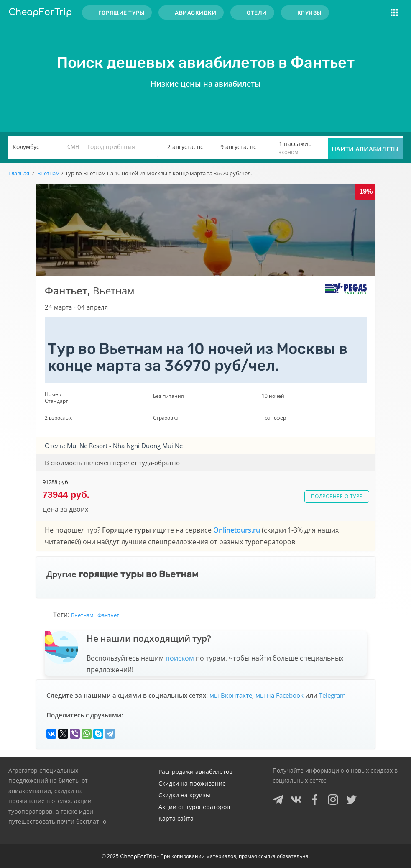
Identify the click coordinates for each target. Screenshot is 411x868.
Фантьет (108, 615)
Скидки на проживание (192, 783)
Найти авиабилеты (365, 149)
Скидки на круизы (184, 795)
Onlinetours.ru (237, 530)
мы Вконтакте (231, 695)
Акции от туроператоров (194, 807)
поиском (180, 658)
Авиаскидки (195, 13)
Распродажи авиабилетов (195, 772)
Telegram (332, 695)
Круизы (309, 13)
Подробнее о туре (337, 496)
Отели (257, 13)
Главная (19, 173)
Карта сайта (176, 818)
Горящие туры (121, 13)
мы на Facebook (280, 695)
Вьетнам (82, 615)
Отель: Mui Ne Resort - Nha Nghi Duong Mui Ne (114, 446)
